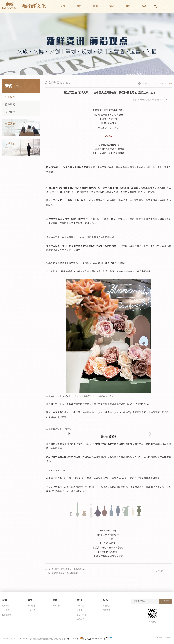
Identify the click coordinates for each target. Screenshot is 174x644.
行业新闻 (10, 104)
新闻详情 (168, 84)
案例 (4, 600)
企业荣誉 (56, 606)
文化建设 (10, 112)
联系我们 (107, 610)
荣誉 (55, 600)
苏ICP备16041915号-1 (72, 639)
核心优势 (81, 619)
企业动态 (10, 97)
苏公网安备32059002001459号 (93, 639)
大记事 (80, 610)
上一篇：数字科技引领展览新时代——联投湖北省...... (65, 569)
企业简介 (81, 606)
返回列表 (159, 571)
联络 (106, 600)
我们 (79, 600)
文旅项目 (6, 610)
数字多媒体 (6, 615)
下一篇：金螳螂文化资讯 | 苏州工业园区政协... (62, 573)
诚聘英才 (107, 606)
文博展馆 (6, 606)
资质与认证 (82, 615)
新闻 (161, 84)
